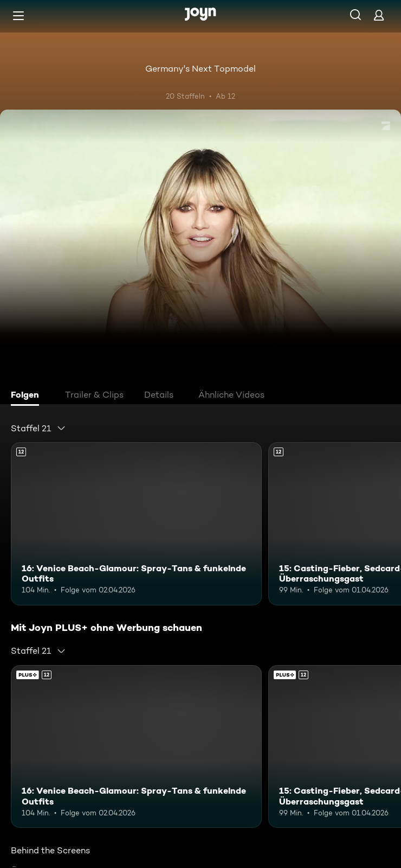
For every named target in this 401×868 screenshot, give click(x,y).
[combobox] (38, 428)
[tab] (28, 396)
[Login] (379, 15)
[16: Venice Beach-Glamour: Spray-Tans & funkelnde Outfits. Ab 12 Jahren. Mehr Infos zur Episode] (136, 524)
